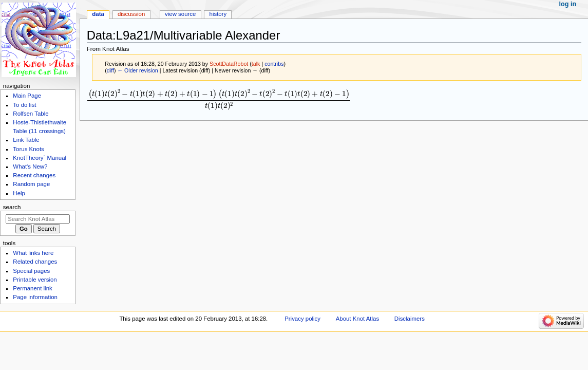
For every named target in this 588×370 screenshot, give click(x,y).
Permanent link (32, 288)
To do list (24, 105)
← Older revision (137, 70)
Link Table (26, 140)
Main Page (27, 96)
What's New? (30, 166)
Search (12, 207)
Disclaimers (410, 319)
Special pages (31, 271)
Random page (31, 184)
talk (256, 64)
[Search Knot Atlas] (38, 219)
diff (110, 70)
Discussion (131, 14)
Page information (35, 297)
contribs (274, 64)
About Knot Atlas (357, 319)
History (218, 14)
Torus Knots (28, 149)
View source (180, 14)
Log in (568, 4)
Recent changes (34, 175)
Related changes (35, 262)
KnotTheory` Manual (40, 158)
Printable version (35, 280)
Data (98, 14)
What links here (33, 253)
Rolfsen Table (31, 114)
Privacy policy (302, 319)
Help (19, 193)
